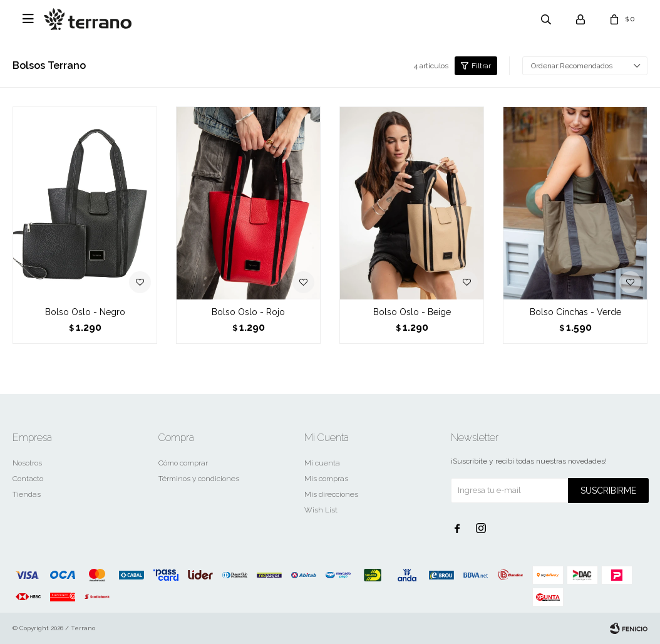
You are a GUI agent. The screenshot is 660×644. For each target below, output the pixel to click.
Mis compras (326, 479)
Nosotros (27, 463)
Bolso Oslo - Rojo (248, 312)
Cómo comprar (183, 463)
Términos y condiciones (199, 479)
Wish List (321, 510)
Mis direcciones (331, 494)
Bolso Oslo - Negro (85, 312)
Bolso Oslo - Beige (412, 312)
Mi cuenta (322, 463)
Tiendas (27, 494)
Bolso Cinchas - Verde (575, 312)
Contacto (28, 479)
